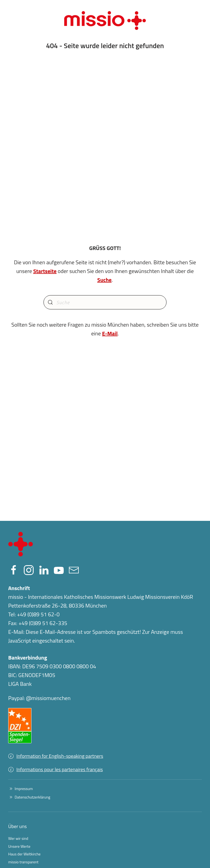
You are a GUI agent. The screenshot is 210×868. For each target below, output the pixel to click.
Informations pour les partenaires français (56, 769)
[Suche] (105, 302)
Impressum (21, 789)
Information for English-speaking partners (56, 756)
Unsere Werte (19, 846)
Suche (104, 280)
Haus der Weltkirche (24, 854)
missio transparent (23, 862)
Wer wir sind (18, 838)
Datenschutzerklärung (29, 797)
